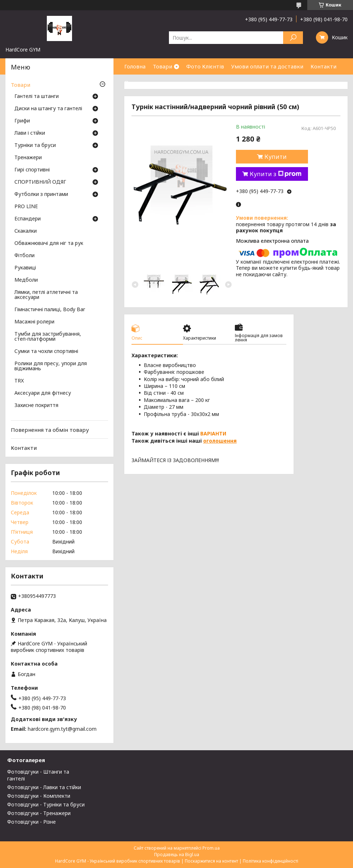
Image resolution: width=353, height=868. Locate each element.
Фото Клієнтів (205, 66)
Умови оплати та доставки (267, 66)
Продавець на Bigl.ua (177, 854)
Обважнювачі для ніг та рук (49, 243)
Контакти (323, 66)
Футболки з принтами (41, 194)
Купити (276, 157)
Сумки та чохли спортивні (46, 352)
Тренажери (28, 158)
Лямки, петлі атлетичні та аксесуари (46, 295)
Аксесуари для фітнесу (43, 393)
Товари (162, 66)
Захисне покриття (36, 406)
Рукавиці (25, 268)
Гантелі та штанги (37, 97)
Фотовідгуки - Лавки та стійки (44, 787)
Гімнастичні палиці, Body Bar (50, 310)
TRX (19, 381)
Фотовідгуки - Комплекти (39, 796)
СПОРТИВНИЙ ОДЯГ (40, 182)
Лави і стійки (30, 133)
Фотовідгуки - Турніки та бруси (46, 804)
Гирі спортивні (32, 170)
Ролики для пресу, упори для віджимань (51, 366)
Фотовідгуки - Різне (32, 822)
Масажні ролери (34, 322)
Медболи (26, 280)
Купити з (276, 174)
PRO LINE (26, 207)
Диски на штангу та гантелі (48, 109)
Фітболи (24, 256)
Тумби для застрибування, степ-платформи (48, 337)
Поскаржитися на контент (211, 861)
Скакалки (26, 231)
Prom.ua (211, 848)
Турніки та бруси (35, 146)
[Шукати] (293, 38)
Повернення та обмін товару (50, 430)
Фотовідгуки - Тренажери (39, 813)
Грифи (22, 121)
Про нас (135, 82)
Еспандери (28, 219)
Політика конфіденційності (271, 861)
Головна (135, 66)
